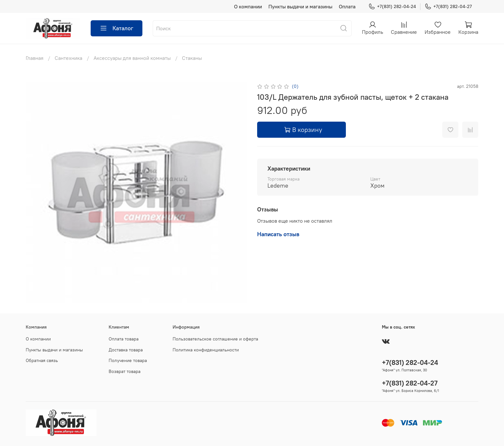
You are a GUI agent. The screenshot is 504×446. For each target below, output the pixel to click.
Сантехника (68, 58)
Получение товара (128, 360)
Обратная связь (42, 360)
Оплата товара (124, 339)
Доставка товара (126, 350)
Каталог (117, 28)
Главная (35, 58)
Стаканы (192, 58)
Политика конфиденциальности (206, 350)
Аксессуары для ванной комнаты (132, 58)
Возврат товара (125, 371)
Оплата (347, 6)
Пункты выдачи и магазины (300, 6)
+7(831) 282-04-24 (392, 7)
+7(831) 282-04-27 (448, 7)
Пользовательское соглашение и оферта (215, 339)
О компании (248, 6)
